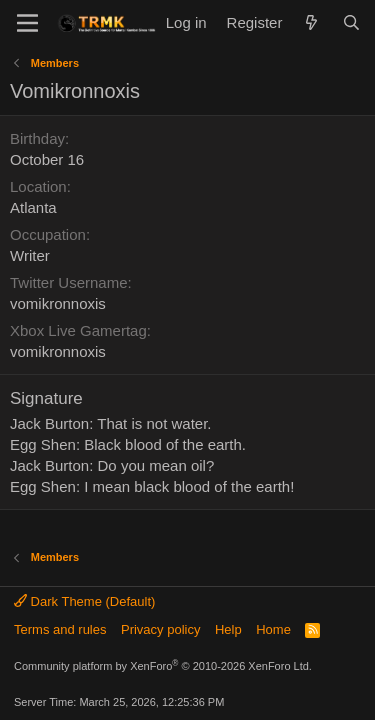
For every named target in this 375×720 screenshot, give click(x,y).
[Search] (351, 22)
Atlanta (33, 207)
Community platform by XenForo (163, 666)
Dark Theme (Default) (84, 601)
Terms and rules (60, 629)
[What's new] (311, 22)
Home (273, 629)
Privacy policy (160, 629)
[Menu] (27, 23)
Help (228, 629)
